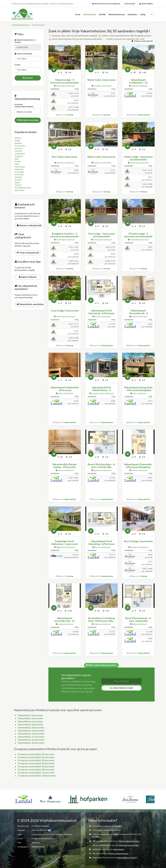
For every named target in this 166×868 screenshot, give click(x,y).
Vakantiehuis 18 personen (31, 743)
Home (78, 14)
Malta (17, 164)
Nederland (19, 169)
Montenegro (20, 167)
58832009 (36, 843)
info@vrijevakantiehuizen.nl (43, 838)
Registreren (146, 4)
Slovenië (18, 180)
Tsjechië (18, 185)
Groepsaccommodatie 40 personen (36, 763)
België (17, 140)
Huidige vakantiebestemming (24, 106)
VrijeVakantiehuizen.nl (21, 25)
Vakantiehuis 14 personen (31, 734)
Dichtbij (102, 14)
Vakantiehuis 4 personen (30, 718)
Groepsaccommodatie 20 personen (36, 754)
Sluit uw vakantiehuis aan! (129, 841)
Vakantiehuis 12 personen (31, 730)
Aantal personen (23, 54)
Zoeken (28, 78)
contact (119, 826)
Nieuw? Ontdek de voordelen (106, 4)
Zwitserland (19, 190)
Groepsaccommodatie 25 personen (36, 757)
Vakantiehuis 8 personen (30, 724)
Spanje (17, 182)
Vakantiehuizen (90, 14)
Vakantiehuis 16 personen (31, 740)
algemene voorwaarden (129, 845)
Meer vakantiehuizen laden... (101, 665)
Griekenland (20, 154)
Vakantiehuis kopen (117, 14)
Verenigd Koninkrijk (23, 188)
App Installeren (28, 277)
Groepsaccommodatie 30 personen (36, 760)
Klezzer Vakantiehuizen (119, 853)
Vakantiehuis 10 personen (31, 727)
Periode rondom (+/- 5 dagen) (25, 41)
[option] (23, 796)
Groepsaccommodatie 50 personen (36, 766)
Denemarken (20, 146)
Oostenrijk (19, 174)
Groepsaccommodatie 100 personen (37, 775)
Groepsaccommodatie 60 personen (36, 769)
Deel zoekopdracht (28, 253)
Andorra (18, 138)
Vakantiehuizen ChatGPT (127, 858)
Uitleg (143, 14)
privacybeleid (119, 849)
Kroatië (18, 162)
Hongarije (19, 156)
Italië (17, 159)
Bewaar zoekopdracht (29, 225)
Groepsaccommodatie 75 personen (36, 772)
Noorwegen (19, 172)
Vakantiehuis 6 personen (30, 721)
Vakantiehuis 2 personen (30, 715)
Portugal (18, 177)
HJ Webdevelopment (40, 826)
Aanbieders (133, 14)
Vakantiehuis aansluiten (29, 304)
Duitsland (18, 148)
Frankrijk (18, 151)
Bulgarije (18, 143)
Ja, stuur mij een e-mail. (121, 688)
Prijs (17, 65)
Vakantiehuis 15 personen (31, 737)
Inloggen (130, 4)
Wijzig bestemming (28, 120)
